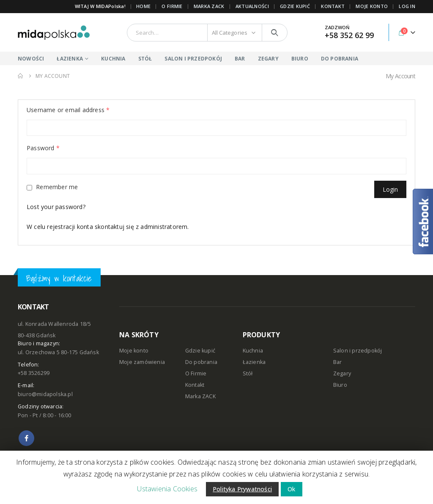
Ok (291, 489)
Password (43, 148)
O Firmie (196, 373)
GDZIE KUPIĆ (295, 6)
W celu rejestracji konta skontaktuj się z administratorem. (108, 227)
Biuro (340, 385)
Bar (338, 362)
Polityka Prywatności (242, 489)
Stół (248, 373)
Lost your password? (56, 207)
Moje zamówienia (142, 362)
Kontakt (195, 385)
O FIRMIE (172, 6)
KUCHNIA (113, 59)
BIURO (300, 59)
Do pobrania (201, 362)
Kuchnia (253, 351)
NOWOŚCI (31, 59)
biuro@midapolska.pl (45, 394)
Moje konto (134, 351)
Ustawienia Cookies (167, 489)
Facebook (26, 438)
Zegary (342, 373)
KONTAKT (333, 6)
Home (143, 6)
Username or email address (68, 110)
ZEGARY (268, 59)
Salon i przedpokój (358, 351)
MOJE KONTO (372, 6)
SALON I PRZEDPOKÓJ (193, 59)
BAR (240, 59)
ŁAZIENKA (70, 59)
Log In (407, 6)
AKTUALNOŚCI (252, 6)
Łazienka (254, 362)
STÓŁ (145, 59)
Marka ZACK (209, 6)
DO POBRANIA (340, 59)
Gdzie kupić (200, 351)
